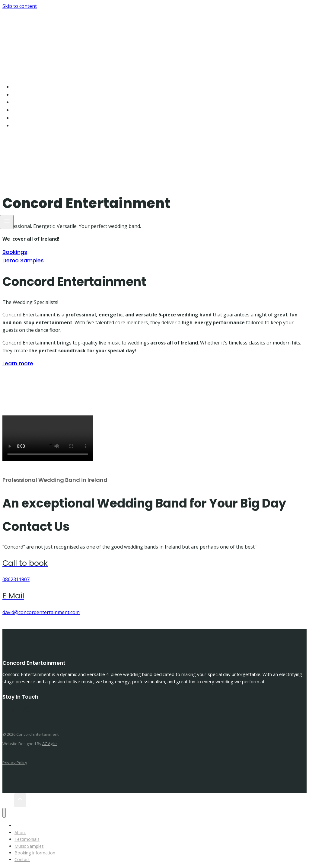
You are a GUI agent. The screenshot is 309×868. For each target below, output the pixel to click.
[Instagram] (19, 141)
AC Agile (49, 744)
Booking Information (45, 118)
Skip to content (20, 6)
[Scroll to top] (8, 800)
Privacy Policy (15, 763)
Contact (28, 125)
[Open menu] (7, 222)
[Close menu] (4, 813)
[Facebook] (9, 141)
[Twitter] (16, 711)
